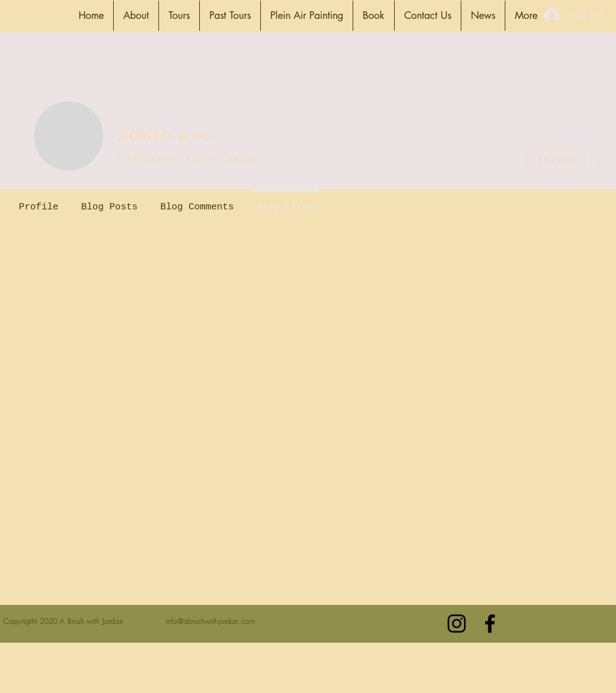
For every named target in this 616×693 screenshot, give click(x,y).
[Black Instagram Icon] (457, 624)
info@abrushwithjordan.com (210, 621)
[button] (136, 16)
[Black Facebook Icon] (490, 624)
